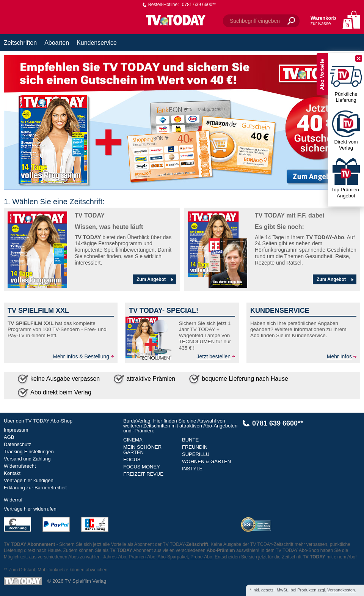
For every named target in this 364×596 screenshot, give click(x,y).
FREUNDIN (195, 447)
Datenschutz (17, 444)
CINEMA (133, 440)
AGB (9, 437)
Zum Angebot (156, 279)
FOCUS (132, 460)
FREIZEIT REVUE (143, 474)
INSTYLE (192, 469)
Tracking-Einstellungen (29, 452)
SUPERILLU (196, 454)
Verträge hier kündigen (29, 480)
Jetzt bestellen (214, 356)
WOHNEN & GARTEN (206, 461)
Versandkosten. (342, 590)
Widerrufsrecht (20, 466)
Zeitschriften (20, 43)
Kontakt (12, 473)
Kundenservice (97, 43)
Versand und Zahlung (27, 459)
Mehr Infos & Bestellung (81, 356)
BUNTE (190, 440)
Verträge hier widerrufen (30, 509)
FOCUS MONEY (142, 467)
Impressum (16, 430)
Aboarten (57, 43)
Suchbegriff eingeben (255, 21)
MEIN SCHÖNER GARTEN (142, 450)
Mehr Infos (339, 356)
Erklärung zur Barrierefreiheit (35, 488)
